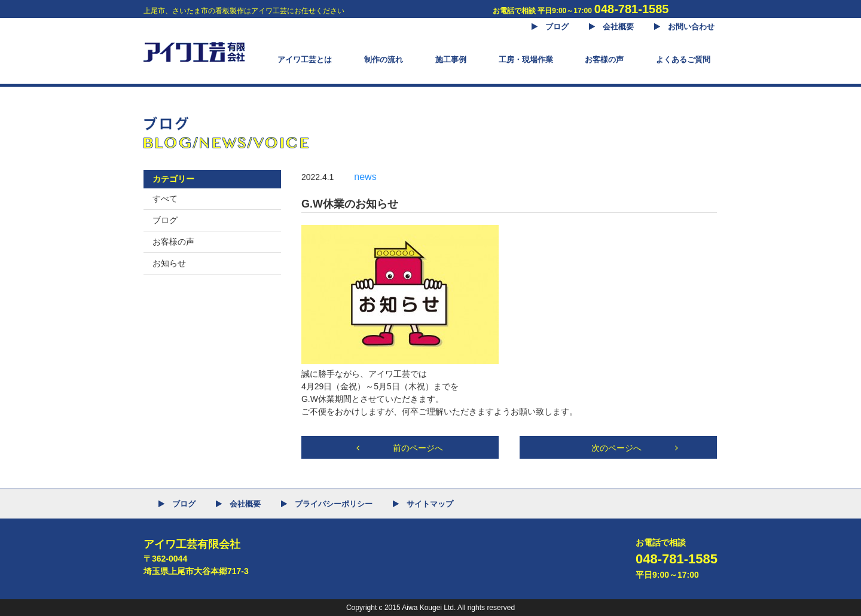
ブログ (165, 220)
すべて (165, 199)
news (365, 177)
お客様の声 (173, 242)
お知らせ (169, 263)
